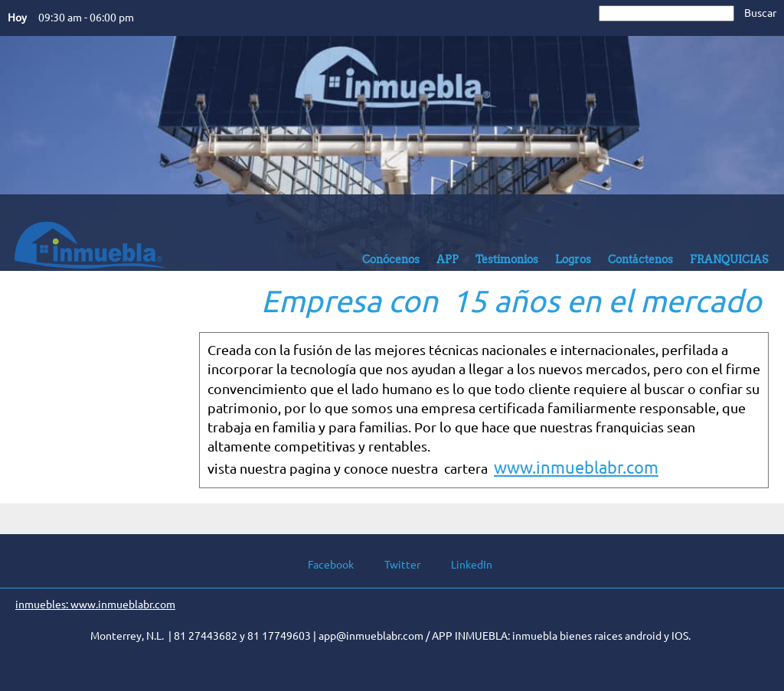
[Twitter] (395, 565)
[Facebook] (323, 565)
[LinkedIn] (464, 565)
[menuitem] (391, 263)
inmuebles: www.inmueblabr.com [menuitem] (95, 605)
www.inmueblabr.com (576, 467)
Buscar (760, 13)
